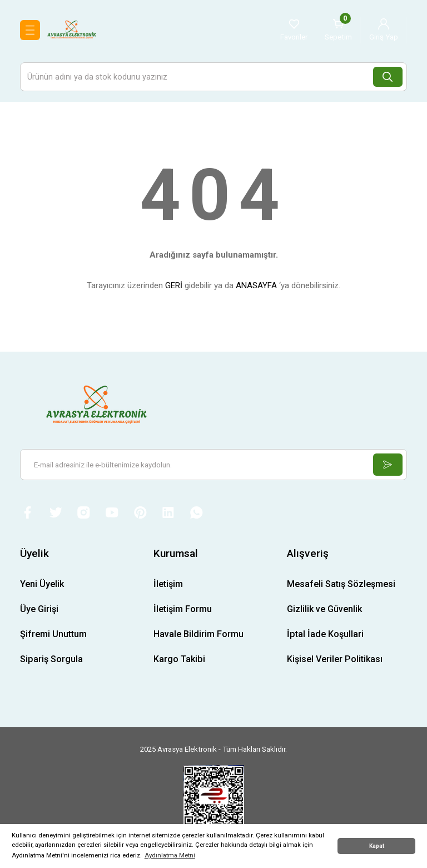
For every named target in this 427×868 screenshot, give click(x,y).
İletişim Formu (183, 610)
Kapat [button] (377, 846)
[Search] (213, 77)
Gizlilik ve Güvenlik (324, 610)
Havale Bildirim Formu (198, 635)
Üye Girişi (39, 610)
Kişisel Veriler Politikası (335, 660)
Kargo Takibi (179, 660)
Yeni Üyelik (42, 585)
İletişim (168, 585)
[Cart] (338, 30)
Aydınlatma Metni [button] (170, 855)
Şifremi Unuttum (53, 635)
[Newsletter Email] (213, 465)
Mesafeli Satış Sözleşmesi (341, 585)
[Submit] (387, 465)
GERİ (174, 285)
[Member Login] (384, 30)
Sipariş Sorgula (51, 660)
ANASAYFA (256, 285)
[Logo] (72, 29)
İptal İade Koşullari (325, 635)
